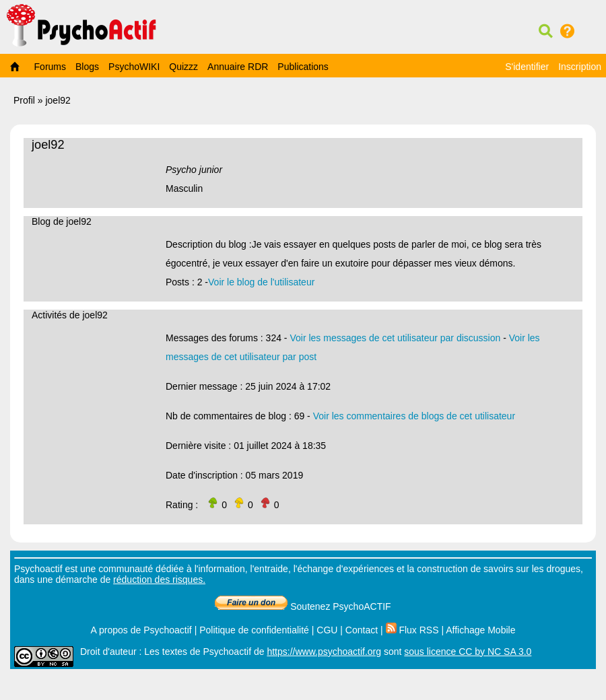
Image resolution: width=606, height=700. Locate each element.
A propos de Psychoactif (141, 630)
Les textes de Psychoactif (198, 652)
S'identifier (527, 67)
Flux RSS (412, 630)
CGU (327, 630)
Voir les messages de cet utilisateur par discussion (395, 338)
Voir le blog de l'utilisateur (261, 282)
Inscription (580, 67)
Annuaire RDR (238, 67)
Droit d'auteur (108, 652)
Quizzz (183, 67)
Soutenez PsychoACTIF (303, 606)
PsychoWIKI (134, 67)
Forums (50, 67)
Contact (362, 630)
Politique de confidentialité (254, 630)
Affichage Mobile (480, 630)
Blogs (87, 67)
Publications (303, 67)
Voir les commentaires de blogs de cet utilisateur (414, 416)
